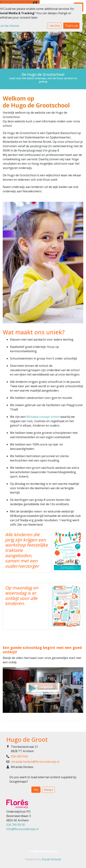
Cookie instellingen (43, 851)
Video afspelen (43, 689)
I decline (54, 26)
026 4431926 (19, 756)
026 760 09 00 (16, 825)
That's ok (71, 26)
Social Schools (51, 859)
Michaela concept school (43, 417)
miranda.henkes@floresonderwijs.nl (35, 762)
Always (49, 790)
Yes (36, 790)
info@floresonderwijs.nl (22, 829)
